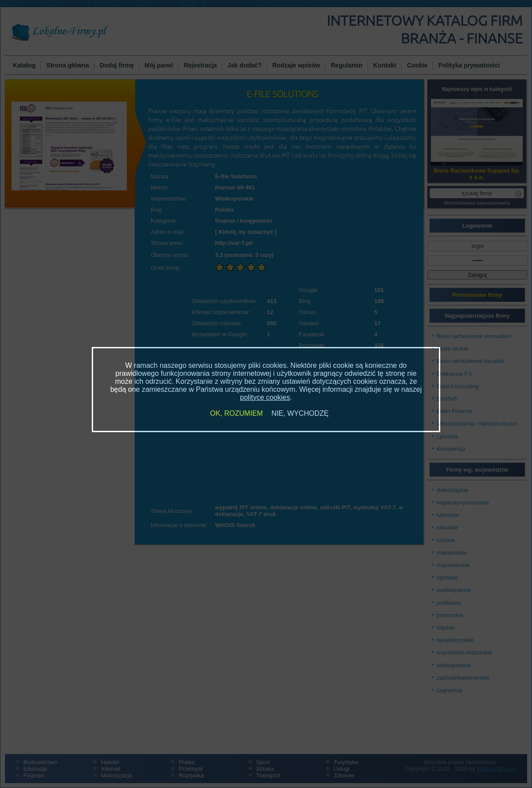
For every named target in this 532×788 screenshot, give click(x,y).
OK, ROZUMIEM (237, 413)
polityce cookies (265, 397)
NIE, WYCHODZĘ (300, 413)
